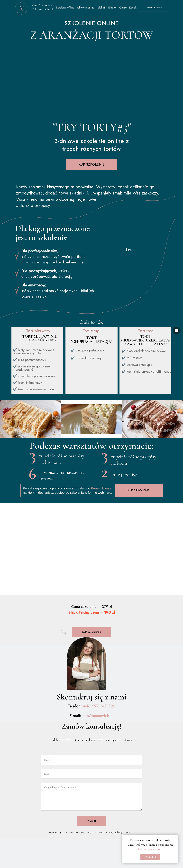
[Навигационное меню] (177, 331)
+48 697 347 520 (99, 713)
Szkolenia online (85, 8)
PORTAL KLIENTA (154, 8)
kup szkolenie (92, 165)
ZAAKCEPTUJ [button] (150, 857)
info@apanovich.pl (98, 723)
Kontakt (133, 8)
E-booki (112, 8)
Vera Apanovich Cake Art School (42, 7)
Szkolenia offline (65, 8)
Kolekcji (101, 8)
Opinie (123, 8)
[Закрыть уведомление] (176, 837)
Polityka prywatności (150, 849)
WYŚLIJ (92, 828)
